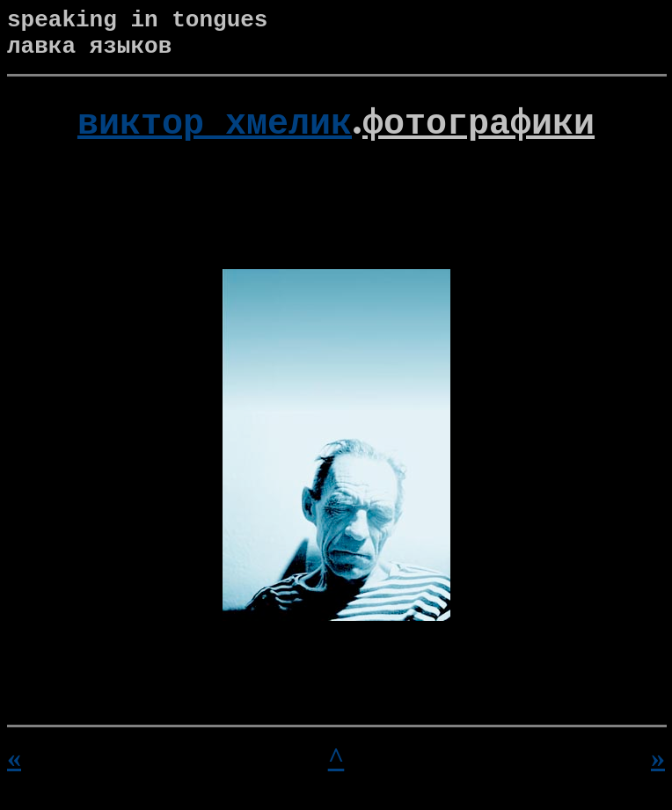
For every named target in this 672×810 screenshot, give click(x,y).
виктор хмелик (215, 131)
